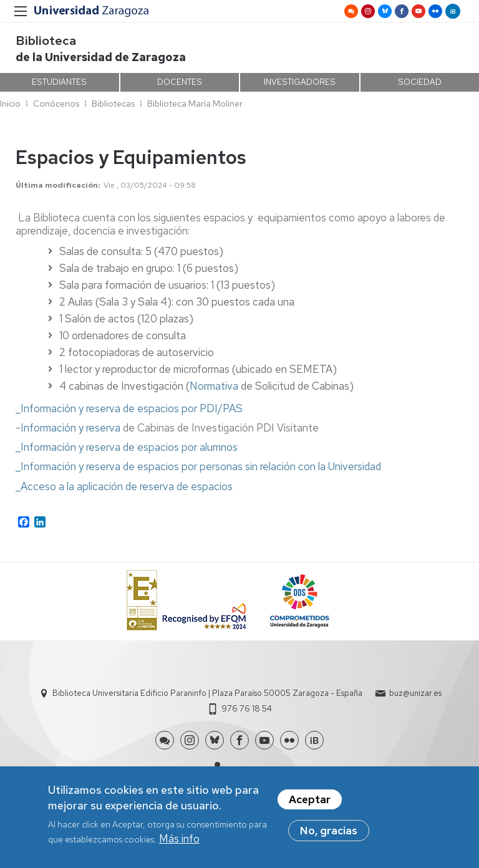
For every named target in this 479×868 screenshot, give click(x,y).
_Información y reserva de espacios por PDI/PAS (129, 408)
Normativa (214, 386)
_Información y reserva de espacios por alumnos (127, 447)
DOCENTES (180, 82)
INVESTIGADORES (300, 82)
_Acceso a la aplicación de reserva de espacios (124, 486)
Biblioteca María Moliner (195, 104)
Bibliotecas (113, 104)
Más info (179, 841)
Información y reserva (70, 428)
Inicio (10, 104)
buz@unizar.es (415, 693)
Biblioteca (46, 41)
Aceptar (310, 802)
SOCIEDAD (420, 82)
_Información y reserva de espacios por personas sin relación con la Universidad (198, 466)
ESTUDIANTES (59, 82)
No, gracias (329, 833)
